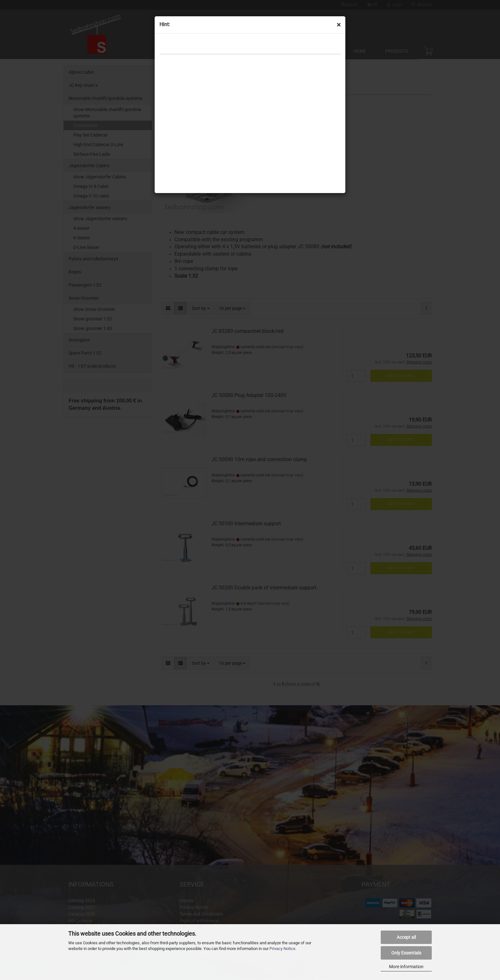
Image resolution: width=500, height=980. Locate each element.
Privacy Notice (282, 949)
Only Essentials (406, 953)
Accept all (406, 937)
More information (406, 967)
